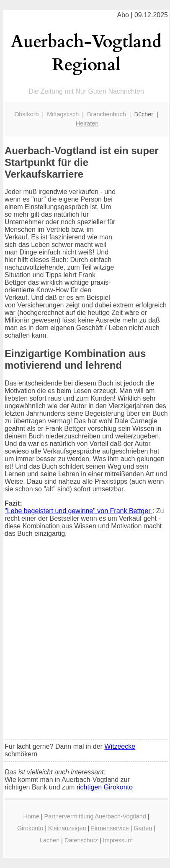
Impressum (118, 840)
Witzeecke (120, 746)
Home (31, 816)
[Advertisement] (85, 644)
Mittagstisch (63, 114)
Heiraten (87, 123)
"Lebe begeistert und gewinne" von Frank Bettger (79, 511)
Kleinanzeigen (67, 828)
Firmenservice (110, 828)
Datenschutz (81, 840)
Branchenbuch (107, 114)
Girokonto (30, 828)
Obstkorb (26, 114)
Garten (143, 828)
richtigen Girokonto (105, 787)
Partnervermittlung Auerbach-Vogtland (95, 816)
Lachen (50, 840)
